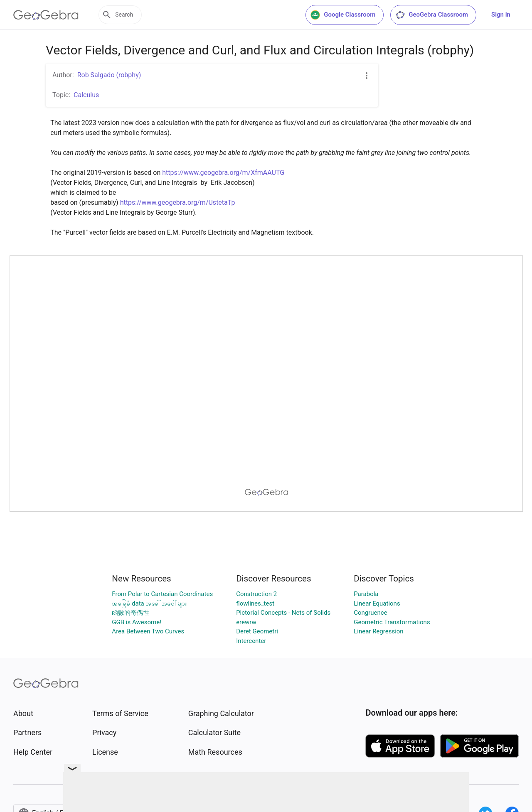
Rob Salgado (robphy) (109, 75)
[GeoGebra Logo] (46, 15)
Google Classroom (343, 15)
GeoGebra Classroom (432, 15)
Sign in (501, 15)
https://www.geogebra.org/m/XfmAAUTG (223, 173)
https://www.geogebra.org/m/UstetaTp (178, 202)
